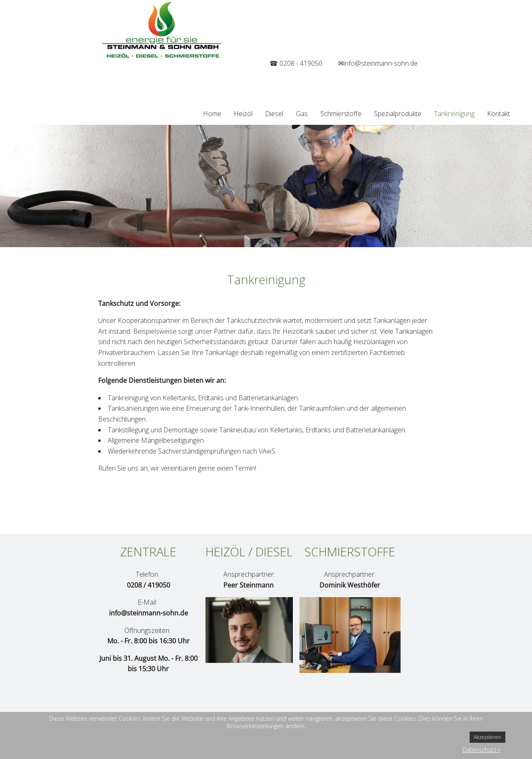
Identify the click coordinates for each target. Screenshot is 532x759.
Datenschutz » (481, 750)
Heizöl (243, 114)
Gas (302, 114)
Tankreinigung (454, 114)
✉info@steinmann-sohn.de (378, 63)
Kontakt (499, 114)
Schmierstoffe (341, 114)
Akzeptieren (487, 737)
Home (212, 114)
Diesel (274, 114)
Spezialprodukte (398, 114)
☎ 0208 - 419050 (296, 63)
